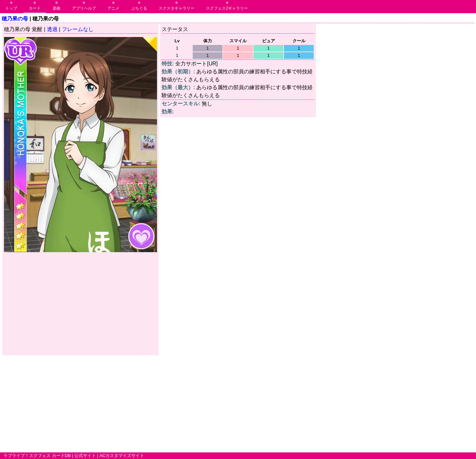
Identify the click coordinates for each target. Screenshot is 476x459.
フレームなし (78, 29)
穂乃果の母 (15, 19)
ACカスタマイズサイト (122, 456)
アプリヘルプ (84, 8)
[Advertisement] (80, 304)
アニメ (113, 8)
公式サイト (85, 456)
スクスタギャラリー (177, 8)
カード (35, 8)
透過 (52, 29)
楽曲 (57, 8)
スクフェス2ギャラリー (227, 8)
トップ (11, 8)
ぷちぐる (139, 8)
